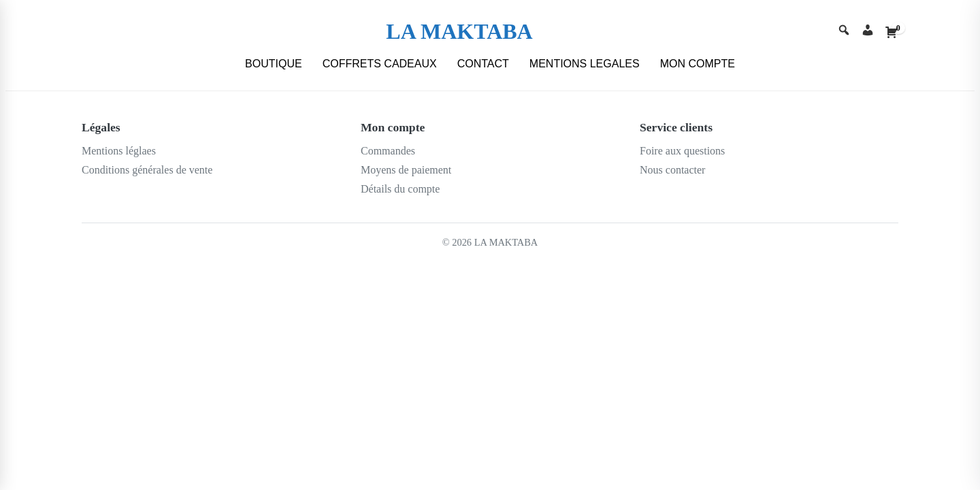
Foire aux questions (682, 151)
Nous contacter (672, 170)
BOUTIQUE (274, 64)
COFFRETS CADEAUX (380, 64)
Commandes (388, 151)
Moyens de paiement (406, 170)
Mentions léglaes (119, 151)
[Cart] (892, 32)
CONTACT (483, 64)
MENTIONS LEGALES (585, 64)
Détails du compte (400, 189)
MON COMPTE (698, 64)
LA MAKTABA (459, 31)
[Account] (868, 32)
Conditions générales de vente (147, 170)
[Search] (844, 32)
